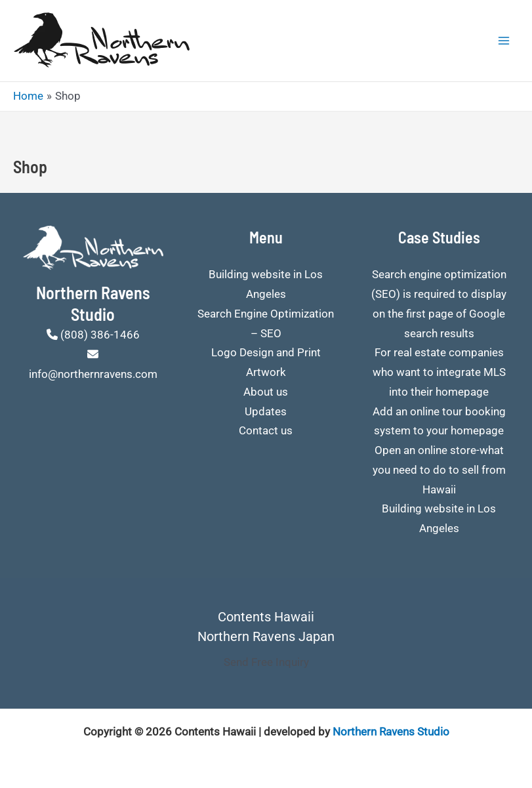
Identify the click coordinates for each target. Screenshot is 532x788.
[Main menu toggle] (504, 41)
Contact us (266, 430)
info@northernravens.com (93, 374)
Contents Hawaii (266, 617)
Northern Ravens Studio (391, 732)
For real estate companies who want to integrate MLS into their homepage (439, 372)
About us (266, 392)
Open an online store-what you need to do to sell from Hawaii (439, 470)
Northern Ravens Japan (266, 636)
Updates (266, 411)
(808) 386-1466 (100, 335)
